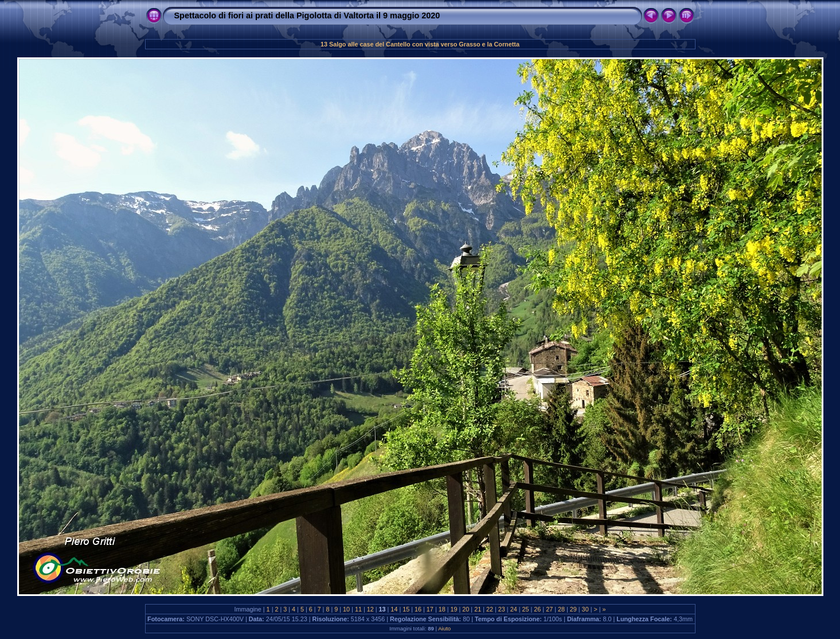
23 (502, 609)
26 (537, 609)
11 (358, 609)
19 (454, 609)
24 (514, 609)
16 (418, 609)
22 (490, 609)
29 (573, 609)
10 (346, 609)
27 (549, 609)
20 (466, 609)
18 (442, 609)
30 (585, 609)
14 (394, 609)
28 (561, 609)
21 (478, 609)
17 (430, 609)
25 (525, 609)
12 (370, 609)
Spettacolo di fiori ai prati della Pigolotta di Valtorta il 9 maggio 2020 (307, 15)
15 (406, 609)
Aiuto (444, 628)
